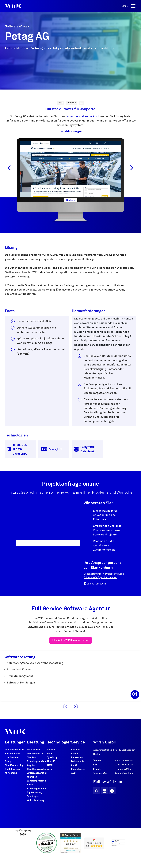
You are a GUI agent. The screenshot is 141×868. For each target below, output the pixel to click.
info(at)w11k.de (125, 773)
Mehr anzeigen (71, 131)
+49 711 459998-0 (124, 765)
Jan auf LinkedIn (95, 584)
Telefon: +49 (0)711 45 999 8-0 (100, 578)
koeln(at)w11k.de (124, 778)
